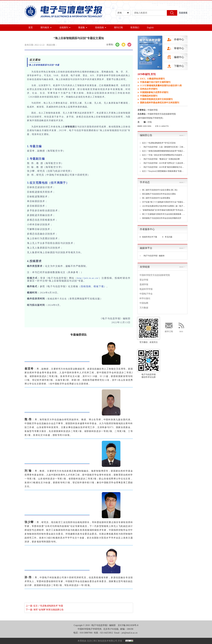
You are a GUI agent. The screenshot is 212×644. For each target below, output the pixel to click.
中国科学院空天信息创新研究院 (155, 275)
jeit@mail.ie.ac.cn (129, 633)
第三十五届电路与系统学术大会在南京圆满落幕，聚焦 (164, 214)
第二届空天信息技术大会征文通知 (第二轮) (160, 190)
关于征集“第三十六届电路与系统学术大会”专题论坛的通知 (164, 202)
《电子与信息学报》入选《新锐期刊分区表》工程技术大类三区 (164, 147)
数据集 (83, 28)
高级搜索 (183, 13)
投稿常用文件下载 (150, 237)
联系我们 (135, 28)
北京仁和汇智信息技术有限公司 (102, 641)
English (150, 28)
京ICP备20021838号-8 (128, 625)
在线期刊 (65, 28)
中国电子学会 (146, 294)
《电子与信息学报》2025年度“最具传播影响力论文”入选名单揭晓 (164, 167)
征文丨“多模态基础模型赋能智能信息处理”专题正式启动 (164, 151)
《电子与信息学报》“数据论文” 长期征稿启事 (161, 159)
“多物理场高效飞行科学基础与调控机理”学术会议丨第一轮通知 (164, 210)
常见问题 (169, 237)
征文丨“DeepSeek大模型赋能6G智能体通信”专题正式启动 (164, 171)
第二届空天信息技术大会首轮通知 (156, 198)
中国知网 (144, 303)
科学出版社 (145, 298)
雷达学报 (144, 280)
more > (182, 135)
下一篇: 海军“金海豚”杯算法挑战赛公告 (45, 610)
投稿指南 (101, 28)
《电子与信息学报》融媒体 (153, 256)
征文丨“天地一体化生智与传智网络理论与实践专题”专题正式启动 (164, 155)
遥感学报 (144, 284)
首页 (31, 28)
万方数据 (144, 308)
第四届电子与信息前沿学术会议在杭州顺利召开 (162, 218)
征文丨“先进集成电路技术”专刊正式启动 (159, 143)
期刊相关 (46, 28)
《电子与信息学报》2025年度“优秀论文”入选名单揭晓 (164, 163)
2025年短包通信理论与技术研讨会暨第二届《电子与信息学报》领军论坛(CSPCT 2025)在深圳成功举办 (164, 206)
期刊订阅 (118, 28)
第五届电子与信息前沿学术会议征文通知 (159, 194)
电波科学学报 (146, 289)
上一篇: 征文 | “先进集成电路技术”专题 (44, 606)
